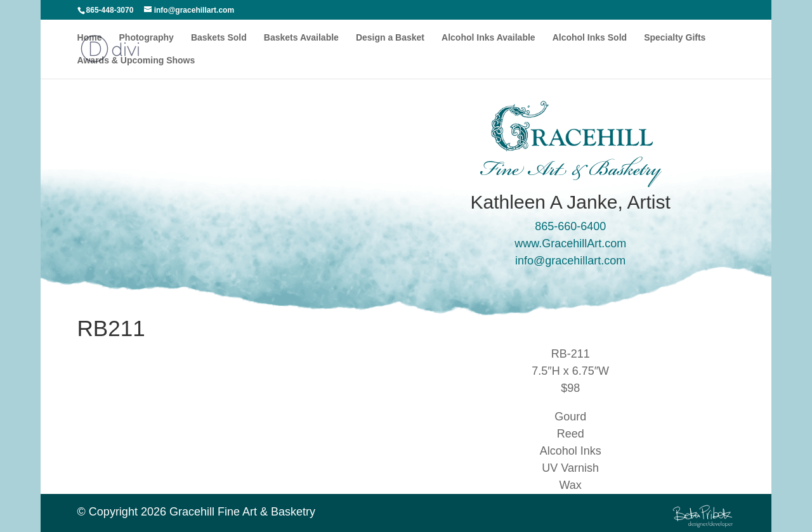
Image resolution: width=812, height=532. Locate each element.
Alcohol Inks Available (488, 38)
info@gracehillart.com (570, 261)
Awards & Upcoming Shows (136, 61)
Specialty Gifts (675, 38)
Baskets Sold (219, 38)
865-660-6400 (570, 226)
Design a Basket (390, 38)
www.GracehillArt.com (570, 243)
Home (90, 38)
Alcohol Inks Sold (590, 38)
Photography (147, 38)
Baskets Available (301, 38)
